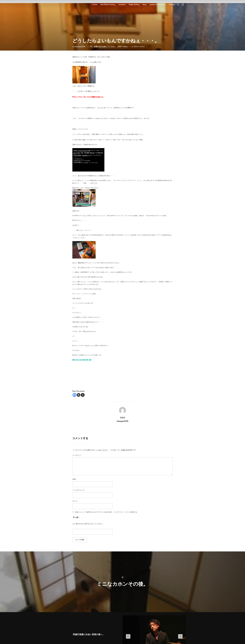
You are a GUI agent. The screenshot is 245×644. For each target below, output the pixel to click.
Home (95, 4)
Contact (172, 4)
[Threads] (83, 395)
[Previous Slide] (128, 636)
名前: (74, 479)
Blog (144, 4)
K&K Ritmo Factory (108, 4)
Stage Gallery (134, 4)
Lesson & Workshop (157, 4)
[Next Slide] (180, 636)
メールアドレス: (78, 490)
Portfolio (122, 4)
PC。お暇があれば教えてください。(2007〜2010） (109, 47)
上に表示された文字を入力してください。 (88, 524)
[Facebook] (74, 395)
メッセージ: (77, 455)
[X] (79, 395)
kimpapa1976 (80, 47)
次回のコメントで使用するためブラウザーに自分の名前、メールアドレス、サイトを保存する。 (107, 512)
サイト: (75, 501)
